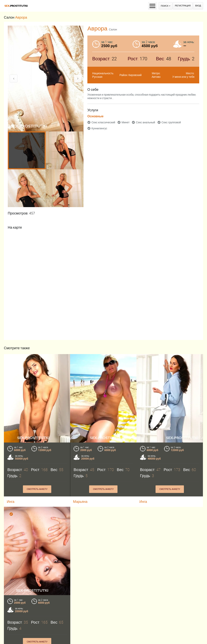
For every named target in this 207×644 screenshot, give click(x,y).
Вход (198, 6)
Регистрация (183, 6)
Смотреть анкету (37, 489)
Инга (143, 502)
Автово (156, 77)
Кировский (135, 75)
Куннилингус (99, 128)
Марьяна (80, 502)
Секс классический (103, 122)
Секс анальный (146, 122)
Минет (126, 122)
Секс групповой (171, 122)
